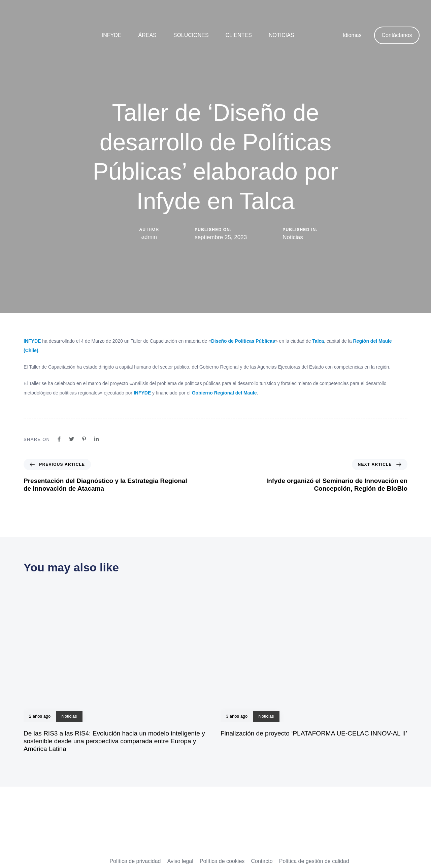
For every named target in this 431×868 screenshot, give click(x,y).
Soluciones (191, 35)
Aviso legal (180, 861)
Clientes (239, 35)
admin (149, 237)
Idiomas (352, 35)
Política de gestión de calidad (314, 861)
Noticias (281, 35)
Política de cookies (222, 861)
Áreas (147, 35)
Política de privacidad (135, 861)
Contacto (262, 861)
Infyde (112, 35)
